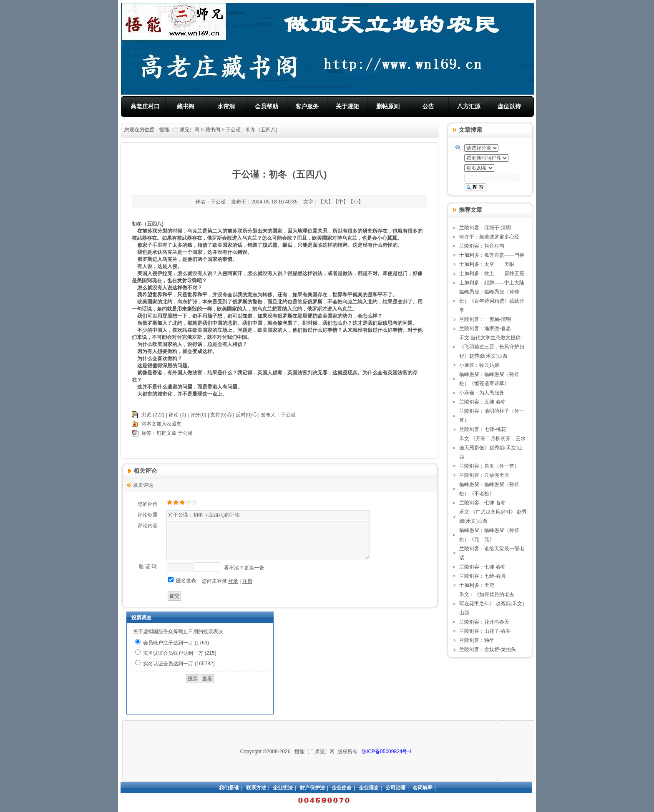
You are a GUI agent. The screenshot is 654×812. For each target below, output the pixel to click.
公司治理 (395, 788)
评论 (174, 415)
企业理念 (369, 788)
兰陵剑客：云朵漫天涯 (484, 475)
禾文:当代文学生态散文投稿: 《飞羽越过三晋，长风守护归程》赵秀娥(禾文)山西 (492, 347)
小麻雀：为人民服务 (482, 393)
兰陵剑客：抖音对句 (482, 246)
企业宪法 (283, 788)
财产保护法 (312, 788)
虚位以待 (509, 106)
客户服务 (307, 106)
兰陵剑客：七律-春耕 (483, 567)
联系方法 (256, 788)
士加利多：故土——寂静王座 (492, 273)
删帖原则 (388, 106)
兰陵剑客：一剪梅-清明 (485, 319)
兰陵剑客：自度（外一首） (489, 466)
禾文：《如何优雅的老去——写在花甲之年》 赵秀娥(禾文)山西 (492, 604)
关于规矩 (347, 106)
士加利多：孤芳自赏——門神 (492, 255)
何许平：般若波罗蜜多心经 (489, 237)
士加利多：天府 (477, 585)
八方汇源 (469, 106)
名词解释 (423, 788)
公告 (428, 106)
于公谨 (288, 415)
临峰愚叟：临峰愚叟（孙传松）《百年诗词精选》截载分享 (492, 301)
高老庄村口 (145, 106)
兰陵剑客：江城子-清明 (485, 228)
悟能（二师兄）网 (179, 130)
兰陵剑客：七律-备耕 (483, 503)
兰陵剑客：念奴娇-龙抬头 (488, 649)
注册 (247, 581)
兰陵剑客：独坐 (477, 640)
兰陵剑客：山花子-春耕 (485, 631)
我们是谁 (229, 788)
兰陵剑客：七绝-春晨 (483, 576)
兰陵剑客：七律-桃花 (483, 429)
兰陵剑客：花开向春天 (484, 622)
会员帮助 (267, 106)
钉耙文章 (166, 433)
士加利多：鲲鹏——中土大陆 (492, 283)
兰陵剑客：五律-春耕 (483, 402)
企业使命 (342, 788)
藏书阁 (186, 106)
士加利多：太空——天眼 (487, 264)
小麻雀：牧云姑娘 (479, 365)
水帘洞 (226, 106)
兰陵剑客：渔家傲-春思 (485, 328)
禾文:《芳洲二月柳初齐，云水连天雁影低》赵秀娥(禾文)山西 (492, 448)
